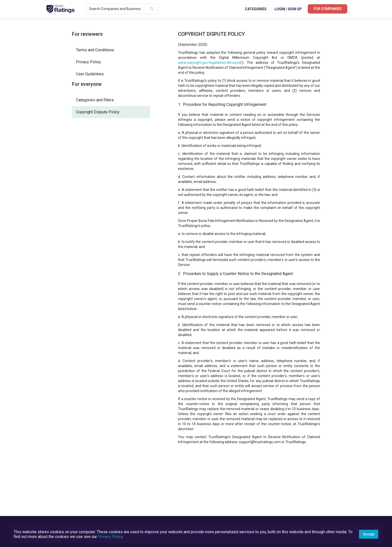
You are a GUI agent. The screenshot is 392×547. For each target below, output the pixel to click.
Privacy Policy (110, 537)
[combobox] (118, 9)
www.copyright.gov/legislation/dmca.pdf (210, 63)
